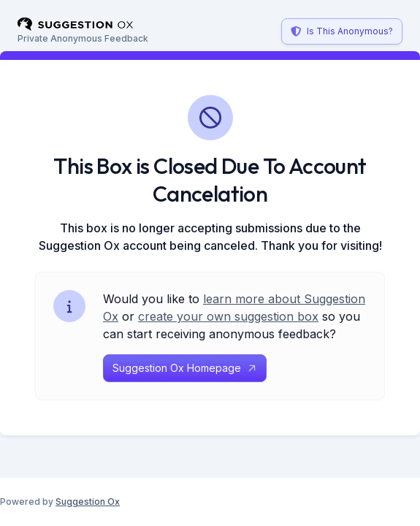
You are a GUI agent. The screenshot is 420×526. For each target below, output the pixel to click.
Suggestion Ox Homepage (185, 368)
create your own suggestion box (228, 316)
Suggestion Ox (88, 502)
